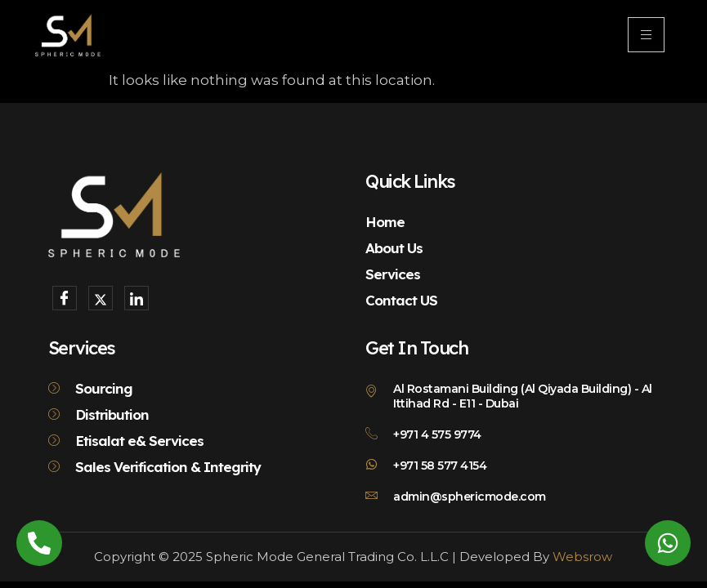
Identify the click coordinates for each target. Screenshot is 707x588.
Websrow (582, 557)
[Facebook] (65, 298)
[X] (101, 298)
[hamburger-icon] (646, 35)
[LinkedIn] (136, 298)
